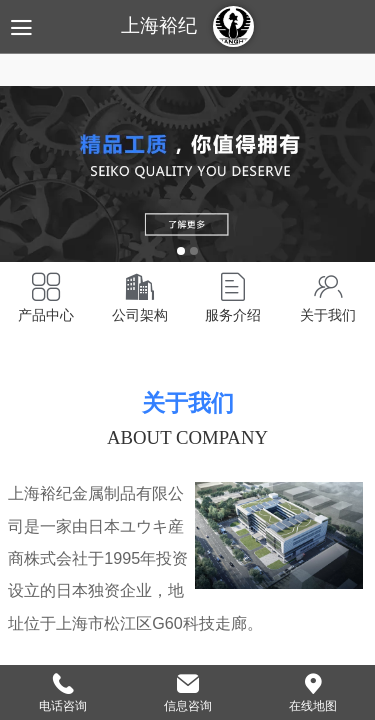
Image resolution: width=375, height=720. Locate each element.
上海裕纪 (159, 25)
